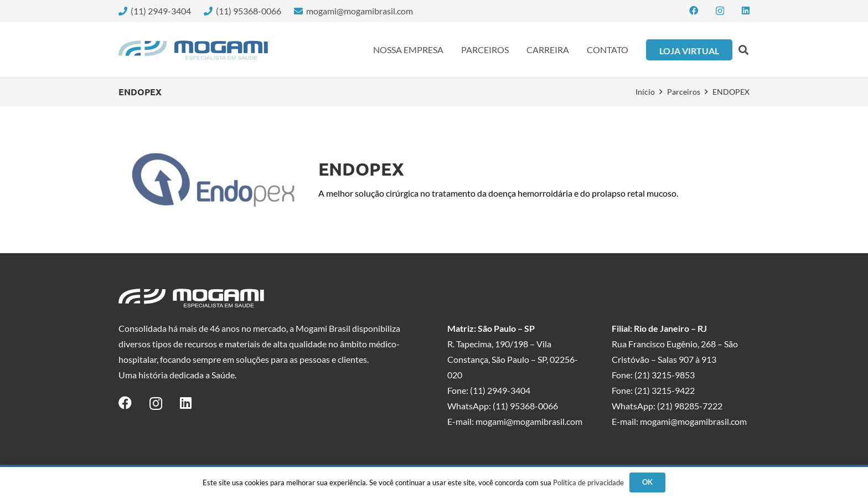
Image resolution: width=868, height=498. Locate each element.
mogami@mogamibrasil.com (529, 421)
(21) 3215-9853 (665, 375)
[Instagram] (720, 11)
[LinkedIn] (746, 11)
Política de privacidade (588, 482)
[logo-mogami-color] (193, 50)
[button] (743, 50)
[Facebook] (694, 11)
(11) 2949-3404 (500, 390)
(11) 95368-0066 (525, 406)
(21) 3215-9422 (665, 390)
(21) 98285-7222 (690, 406)
